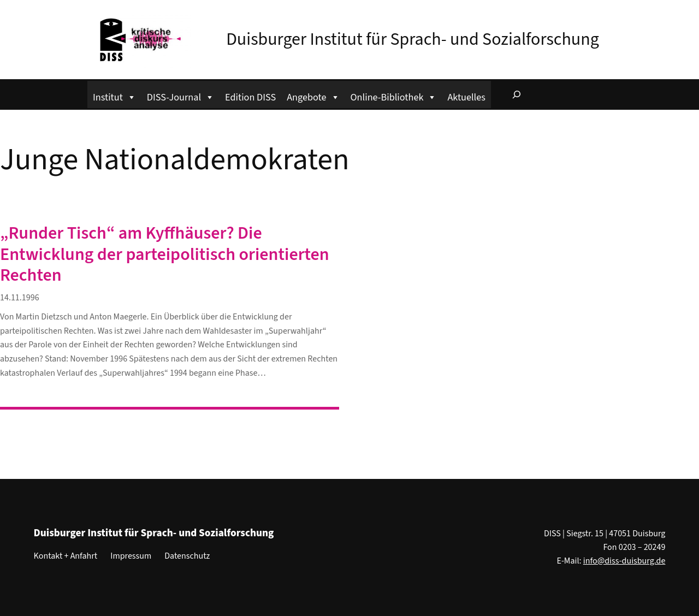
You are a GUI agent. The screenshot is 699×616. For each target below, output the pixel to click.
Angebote (313, 96)
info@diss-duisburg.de (624, 561)
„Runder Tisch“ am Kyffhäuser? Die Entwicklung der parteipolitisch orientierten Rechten (165, 254)
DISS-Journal (180, 96)
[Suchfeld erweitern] (517, 94)
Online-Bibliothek (394, 96)
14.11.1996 (20, 298)
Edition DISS (250, 97)
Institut (114, 96)
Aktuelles (466, 97)
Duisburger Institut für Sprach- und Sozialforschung (413, 39)
